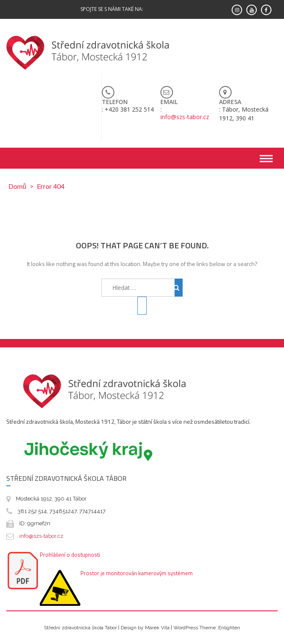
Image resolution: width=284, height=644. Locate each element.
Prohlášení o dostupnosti (70, 555)
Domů (17, 186)
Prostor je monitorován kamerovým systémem (137, 573)
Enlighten (229, 628)
